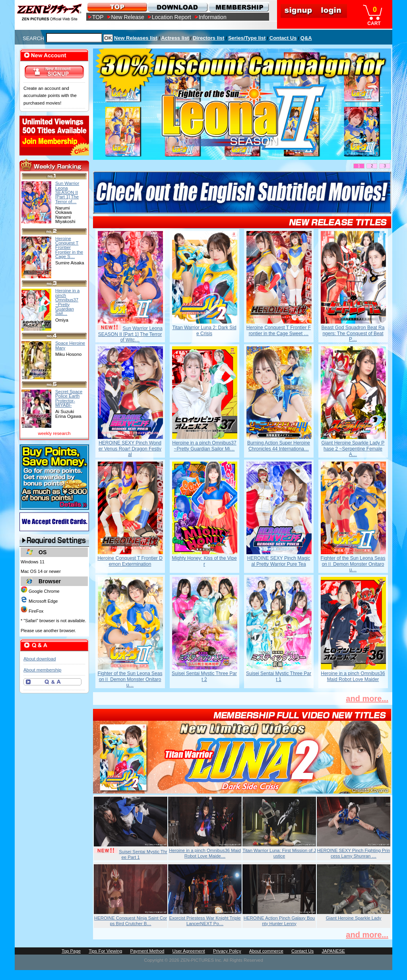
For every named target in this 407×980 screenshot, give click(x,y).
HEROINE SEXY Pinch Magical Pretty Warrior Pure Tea (279, 561)
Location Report (172, 17)
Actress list (175, 38)
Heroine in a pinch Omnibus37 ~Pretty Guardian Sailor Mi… (204, 446)
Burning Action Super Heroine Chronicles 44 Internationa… (279, 446)
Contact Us (283, 38)
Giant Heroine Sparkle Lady (354, 918)
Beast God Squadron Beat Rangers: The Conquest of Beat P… (353, 333)
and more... (367, 699)
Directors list (208, 38)
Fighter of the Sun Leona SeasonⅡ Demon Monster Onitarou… (353, 564)
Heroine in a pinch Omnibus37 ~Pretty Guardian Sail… (67, 302)
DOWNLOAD (177, 7)
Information (213, 17)
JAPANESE (333, 951)
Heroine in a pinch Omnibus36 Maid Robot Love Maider (353, 676)
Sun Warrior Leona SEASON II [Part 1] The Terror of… (67, 192)
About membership (42, 670)
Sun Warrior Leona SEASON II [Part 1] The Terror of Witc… (130, 334)
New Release (128, 17)
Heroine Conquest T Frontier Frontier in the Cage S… (69, 247)
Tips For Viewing (105, 951)
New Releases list (136, 38)
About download (40, 659)
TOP (98, 17)
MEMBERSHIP (238, 7)
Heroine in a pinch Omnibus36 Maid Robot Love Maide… (205, 853)
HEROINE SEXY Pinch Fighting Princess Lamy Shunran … (354, 853)
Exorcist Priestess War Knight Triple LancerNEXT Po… (205, 921)
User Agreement (189, 951)
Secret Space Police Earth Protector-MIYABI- (69, 398)
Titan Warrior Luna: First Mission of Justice (279, 853)
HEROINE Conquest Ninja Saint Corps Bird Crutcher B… (131, 921)
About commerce (266, 951)
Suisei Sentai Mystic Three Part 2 (204, 676)
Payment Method (147, 951)
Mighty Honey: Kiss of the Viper (204, 561)
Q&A (306, 38)
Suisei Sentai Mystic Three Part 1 (279, 676)
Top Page (71, 951)
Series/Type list (247, 38)
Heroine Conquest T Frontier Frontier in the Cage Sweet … (279, 330)
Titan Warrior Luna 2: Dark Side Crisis (204, 330)
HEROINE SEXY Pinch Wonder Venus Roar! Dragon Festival (130, 449)
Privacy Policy (227, 951)
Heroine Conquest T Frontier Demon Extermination (130, 561)
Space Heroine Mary (70, 345)
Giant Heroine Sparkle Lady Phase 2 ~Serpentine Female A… (353, 449)
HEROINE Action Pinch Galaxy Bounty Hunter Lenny (279, 921)
